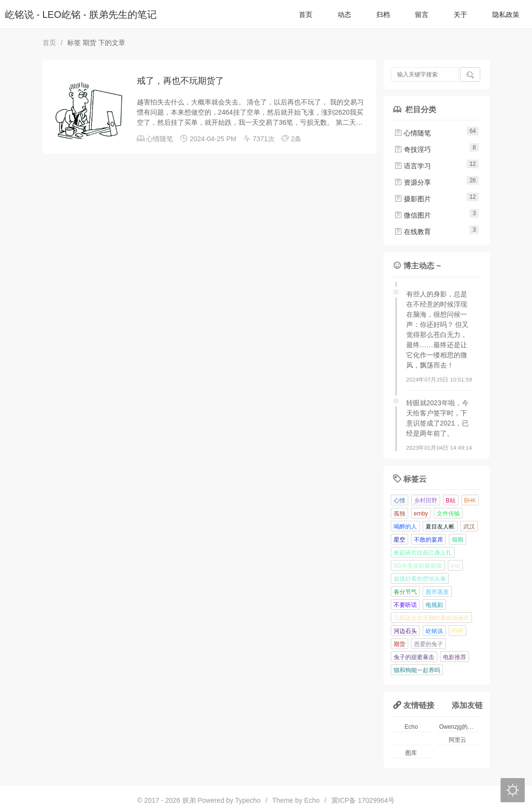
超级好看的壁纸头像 (420, 579)
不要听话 (405, 605)
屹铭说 (434, 631)
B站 (451, 501)
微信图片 (413, 215)
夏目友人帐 (440, 527)
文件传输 (448, 514)
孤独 (399, 514)
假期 (458, 540)
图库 (411, 753)
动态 (344, 15)
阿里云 (458, 740)
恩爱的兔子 (429, 644)
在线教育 (413, 232)
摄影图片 (413, 199)
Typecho (248, 800)
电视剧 (434, 605)
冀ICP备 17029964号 (363, 800)
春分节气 (405, 592)
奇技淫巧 (413, 149)
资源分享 (413, 182)
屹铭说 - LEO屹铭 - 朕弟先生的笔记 (81, 15)
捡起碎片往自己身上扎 (423, 553)
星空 (399, 540)
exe (455, 566)
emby (421, 514)
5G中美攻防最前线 (418, 566)
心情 (399, 501)
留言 (422, 15)
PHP (458, 631)
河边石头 (405, 631)
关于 (460, 15)
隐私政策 (506, 15)
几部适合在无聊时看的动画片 (431, 618)
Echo (411, 727)
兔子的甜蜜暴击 (414, 657)
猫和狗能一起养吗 (417, 670)
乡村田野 (426, 501)
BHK (470, 501)
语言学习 (413, 166)
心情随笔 (160, 139)
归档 (383, 15)
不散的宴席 (429, 540)
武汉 (469, 527)
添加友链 (467, 705)
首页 (306, 15)
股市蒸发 (437, 592)
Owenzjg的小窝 (459, 727)
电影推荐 (455, 657)
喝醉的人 (405, 527)
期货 (399, 644)
